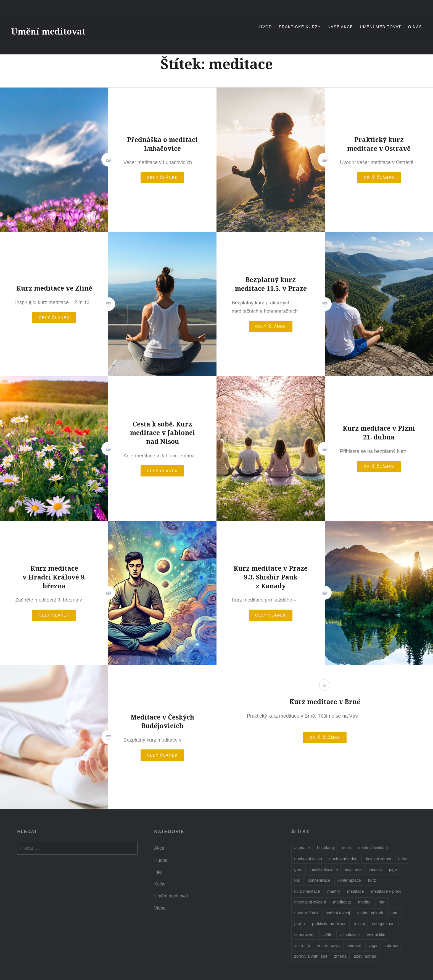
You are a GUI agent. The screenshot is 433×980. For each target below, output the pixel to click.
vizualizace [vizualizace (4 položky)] (349, 935)
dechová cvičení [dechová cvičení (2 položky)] (373, 848)
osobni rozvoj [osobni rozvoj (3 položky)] (338, 913)
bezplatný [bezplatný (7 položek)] (326, 848)
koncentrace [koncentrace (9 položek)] (319, 880)
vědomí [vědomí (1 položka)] (354, 945)
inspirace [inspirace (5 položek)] (353, 869)
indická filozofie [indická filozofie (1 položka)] (324, 869)
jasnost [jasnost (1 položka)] (375, 869)
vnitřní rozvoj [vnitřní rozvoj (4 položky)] (329, 945)
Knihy (160, 884)
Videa (160, 908)
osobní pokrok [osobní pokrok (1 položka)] (370, 913)
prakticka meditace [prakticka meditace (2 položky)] (329, 924)
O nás (415, 27)
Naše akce (340, 27)
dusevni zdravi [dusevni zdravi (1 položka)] (378, 859)
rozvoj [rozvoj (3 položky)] (359, 924)
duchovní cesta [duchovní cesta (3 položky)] (308, 859)
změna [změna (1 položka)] (340, 956)
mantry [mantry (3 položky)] (334, 891)
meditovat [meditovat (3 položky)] (342, 902)
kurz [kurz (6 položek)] (372, 880)
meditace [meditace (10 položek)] (356, 891)
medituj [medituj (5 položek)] (365, 902)
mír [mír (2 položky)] (382, 902)
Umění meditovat (48, 31)
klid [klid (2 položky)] (298, 880)
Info (158, 872)
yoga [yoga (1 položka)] (373, 945)
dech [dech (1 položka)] (346, 848)
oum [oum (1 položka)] (394, 913)
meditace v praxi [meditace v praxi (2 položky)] (386, 891)
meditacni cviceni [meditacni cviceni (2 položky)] (310, 902)
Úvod (266, 27)
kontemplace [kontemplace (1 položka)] (349, 880)
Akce (159, 848)
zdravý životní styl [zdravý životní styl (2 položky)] (311, 956)
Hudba (161, 860)
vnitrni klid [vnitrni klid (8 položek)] (376, 935)
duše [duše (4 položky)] (403, 859)
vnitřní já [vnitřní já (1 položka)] (302, 945)
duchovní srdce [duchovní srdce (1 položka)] (343, 859)
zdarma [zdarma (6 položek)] (392, 945)
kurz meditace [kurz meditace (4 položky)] (307, 891)
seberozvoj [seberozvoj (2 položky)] (304, 935)
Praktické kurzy (300, 27)
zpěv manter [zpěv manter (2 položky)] (365, 956)
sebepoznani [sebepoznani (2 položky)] (384, 924)
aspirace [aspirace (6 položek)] (302, 848)
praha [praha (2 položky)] (300, 924)
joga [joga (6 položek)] (393, 869)
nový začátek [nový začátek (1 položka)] (307, 913)
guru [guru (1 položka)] (299, 869)
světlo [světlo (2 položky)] (327, 935)
